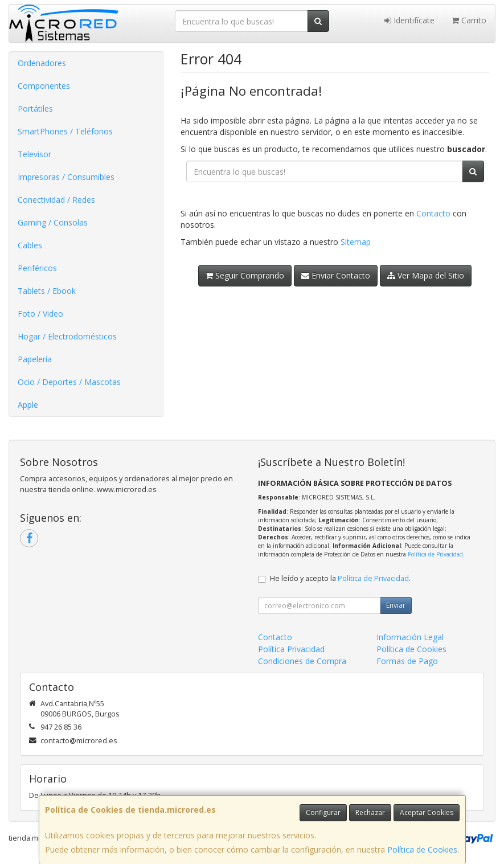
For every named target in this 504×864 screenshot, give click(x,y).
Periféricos (37, 268)
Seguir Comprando (245, 275)
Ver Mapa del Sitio (426, 275)
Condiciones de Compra (302, 661)
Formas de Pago (407, 661)
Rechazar (370, 812)
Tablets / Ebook (47, 291)
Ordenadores (42, 63)
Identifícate (409, 20)
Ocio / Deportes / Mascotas (69, 382)
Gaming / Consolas (53, 222)
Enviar (396, 605)
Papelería (35, 359)
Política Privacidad (291, 649)
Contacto (433, 213)
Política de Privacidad (435, 554)
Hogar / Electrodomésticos (67, 336)
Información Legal (410, 637)
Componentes (44, 86)
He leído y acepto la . (340, 578)
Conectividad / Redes (56, 200)
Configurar (323, 812)
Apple (28, 405)
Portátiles (35, 108)
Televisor (34, 154)
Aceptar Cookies (427, 812)
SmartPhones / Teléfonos (65, 131)
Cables (30, 245)
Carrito (469, 20)
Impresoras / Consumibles (66, 177)
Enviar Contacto (336, 275)
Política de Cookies (422, 849)
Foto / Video (40, 314)
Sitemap (356, 242)
